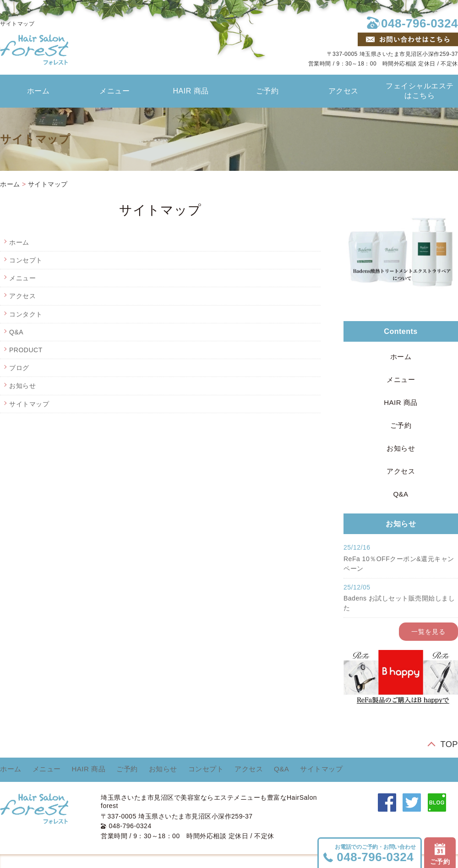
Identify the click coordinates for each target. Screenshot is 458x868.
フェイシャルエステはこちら (420, 91)
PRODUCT (26, 350)
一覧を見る (428, 632)
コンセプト (26, 260)
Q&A (16, 332)
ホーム (38, 91)
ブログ (19, 368)
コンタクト (26, 314)
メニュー (114, 91)
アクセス (343, 91)
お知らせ (22, 386)
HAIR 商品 (191, 91)
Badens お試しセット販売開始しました (399, 603)
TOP (449, 744)
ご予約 (267, 91)
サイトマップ (48, 184)
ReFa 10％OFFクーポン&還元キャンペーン (399, 564)
